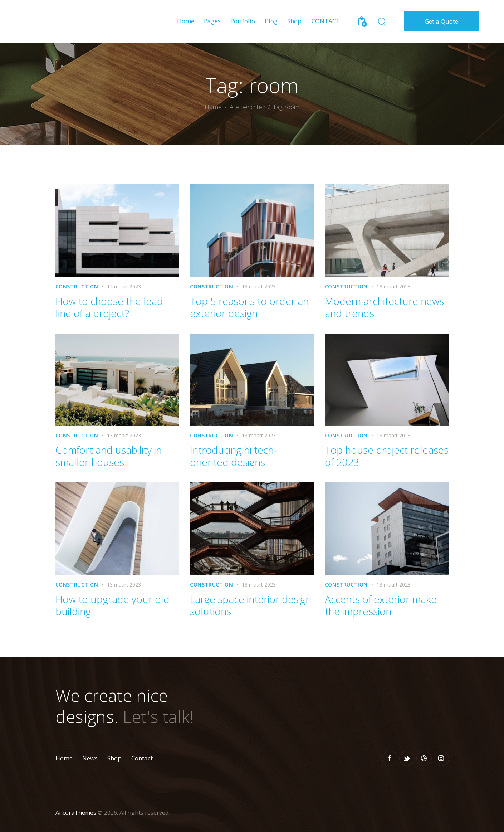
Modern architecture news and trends (384, 307)
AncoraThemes (76, 813)
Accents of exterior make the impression (381, 605)
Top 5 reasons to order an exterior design (249, 307)
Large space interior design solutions (251, 605)
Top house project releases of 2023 (387, 456)
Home (213, 107)
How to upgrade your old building (112, 605)
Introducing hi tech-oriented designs (233, 456)
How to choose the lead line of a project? (109, 307)
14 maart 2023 (124, 286)
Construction (77, 286)
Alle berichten (248, 107)
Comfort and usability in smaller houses (109, 456)
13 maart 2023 (259, 286)
